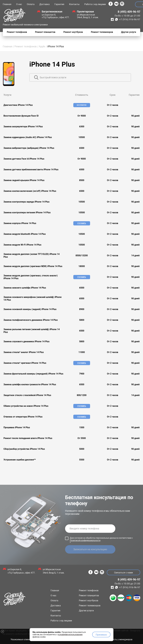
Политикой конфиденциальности (85, 540)
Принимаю (101, 634)
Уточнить (81, 223)
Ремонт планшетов (89, 595)
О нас (19, 4)
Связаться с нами (122, 573)
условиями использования (70, 633)
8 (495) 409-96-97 (129, 12)
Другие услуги (86, 611)
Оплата (31, 4)
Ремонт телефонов (26, 46)
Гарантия (59, 4)
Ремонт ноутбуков (89, 601)
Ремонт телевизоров (90, 606)
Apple (42, 46)
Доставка (44, 4)
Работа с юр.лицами (95, 4)
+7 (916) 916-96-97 (130, 19)
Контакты (74, 4)
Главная (7, 4)
